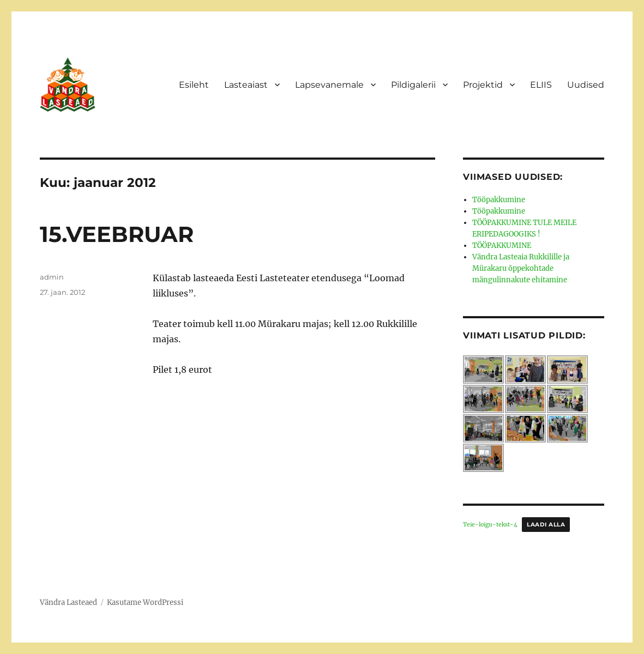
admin (52, 277)
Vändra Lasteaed (68, 602)
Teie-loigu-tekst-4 (490, 525)
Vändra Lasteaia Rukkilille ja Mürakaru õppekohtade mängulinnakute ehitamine (521, 268)
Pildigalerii (413, 85)
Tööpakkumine (499, 200)
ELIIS (541, 85)
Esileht (194, 85)
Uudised (586, 85)
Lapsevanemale (329, 85)
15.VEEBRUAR (117, 234)
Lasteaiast (246, 85)
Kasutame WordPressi (145, 602)
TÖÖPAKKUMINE (502, 246)
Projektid (483, 85)
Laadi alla (546, 525)
